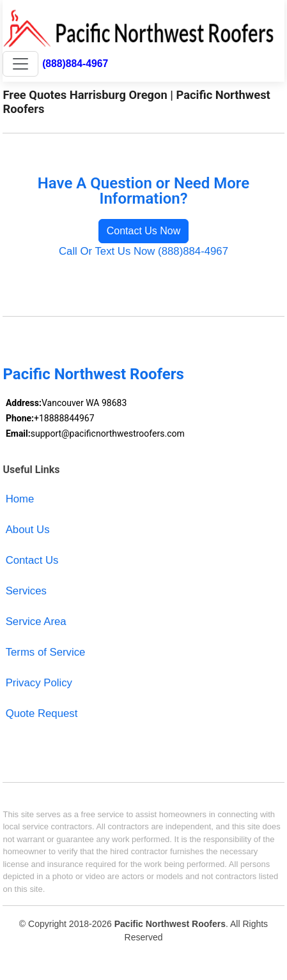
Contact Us (32, 560)
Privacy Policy (39, 683)
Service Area (36, 622)
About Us (28, 530)
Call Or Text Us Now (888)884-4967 (143, 251)
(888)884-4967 (75, 64)
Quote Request (42, 713)
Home (20, 499)
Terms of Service (46, 652)
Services (26, 591)
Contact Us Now (144, 231)
